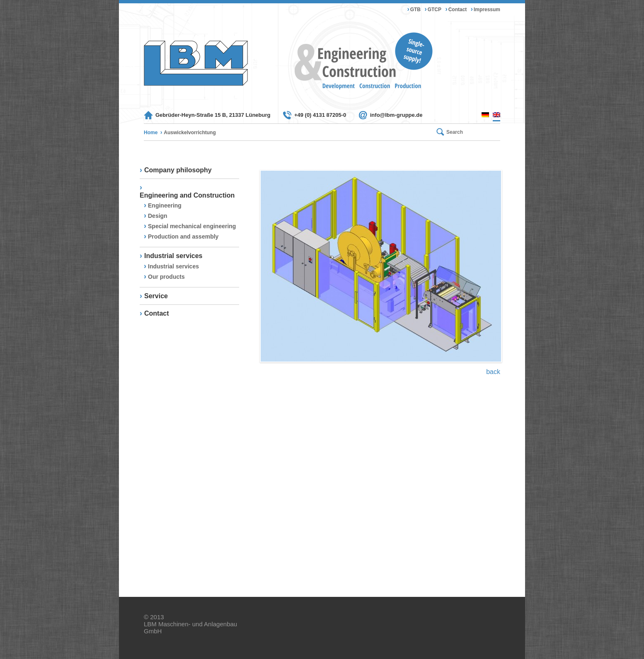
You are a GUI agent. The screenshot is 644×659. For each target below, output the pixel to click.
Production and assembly (183, 237)
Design (158, 216)
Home (151, 133)
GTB (415, 10)
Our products (166, 277)
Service (156, 296)
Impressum (487, 10)
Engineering (165, 205)
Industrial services (173, 256)
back (493, 372)
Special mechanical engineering (192, 226)
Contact (458, 10)
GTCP (435, 10)
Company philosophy (178, 170)
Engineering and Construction (187, 195)
